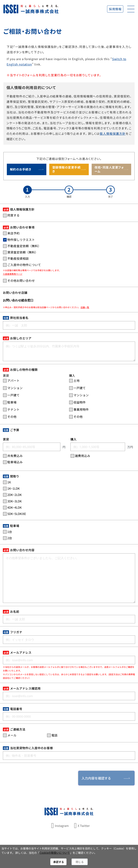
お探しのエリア (21, 338)
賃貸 (6, 439)
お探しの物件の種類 (24, 370)
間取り (15, 476)
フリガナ (16, 632)
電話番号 (16, 709)
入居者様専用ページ (13, 274)
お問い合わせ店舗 (15, 293)
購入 (73, 439)
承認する (59, 862)
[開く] (131, 9)
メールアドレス (21, 652)
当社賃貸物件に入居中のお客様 (31, 748)
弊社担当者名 (19, 318)
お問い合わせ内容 (22, 550)
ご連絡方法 (18, 729)
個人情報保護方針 (113, 134)
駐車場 (15, 526)
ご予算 (15, 430)
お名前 (15, 612)
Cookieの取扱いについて (55, 853)
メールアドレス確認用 (25, 688)
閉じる (80, 862)
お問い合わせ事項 (22, 227)
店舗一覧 (85, 307)
